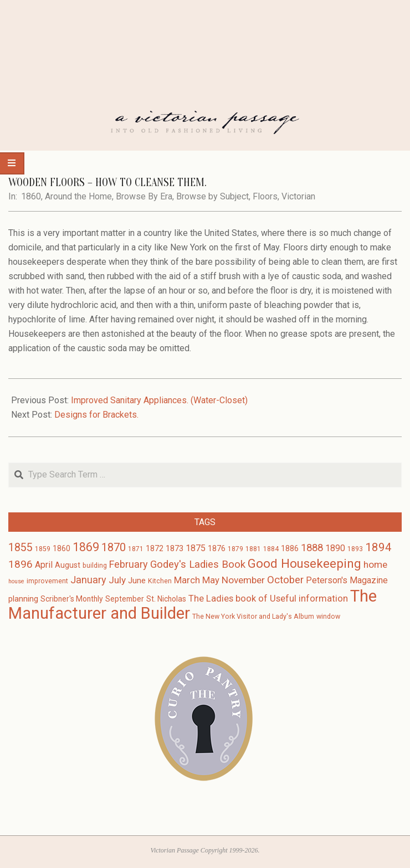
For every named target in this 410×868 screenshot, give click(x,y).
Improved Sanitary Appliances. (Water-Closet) (159, 400)
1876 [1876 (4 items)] (217, 548)
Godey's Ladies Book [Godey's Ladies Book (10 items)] (198, 564)
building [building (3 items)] (95, 566)
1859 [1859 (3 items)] (43, 549)
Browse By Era (144, 196)
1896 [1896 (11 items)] (20, 564)
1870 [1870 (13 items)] (114, 547)
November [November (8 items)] (243, 580)
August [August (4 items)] (68, 565)
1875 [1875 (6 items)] (196, 548)
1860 (31, 196)
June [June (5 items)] (137, 581)
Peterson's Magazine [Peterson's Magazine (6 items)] (347, 580)
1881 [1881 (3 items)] (253, 549)
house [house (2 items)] (16, 581)
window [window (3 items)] (328, 617)
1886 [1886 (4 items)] (290, 548)
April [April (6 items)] (44, 565)
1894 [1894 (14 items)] (378, 547)
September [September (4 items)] (125, 599)
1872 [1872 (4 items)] (155, 548)
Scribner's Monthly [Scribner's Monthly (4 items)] (72, 599)
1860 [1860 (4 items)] (61, 548)
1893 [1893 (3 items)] (355, 549)
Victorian (298, 196)
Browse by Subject (212, 196)
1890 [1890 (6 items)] (335, 548)
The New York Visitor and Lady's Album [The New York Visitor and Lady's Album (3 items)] (253, 617)
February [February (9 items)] (129, 564)
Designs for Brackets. (96, 415)
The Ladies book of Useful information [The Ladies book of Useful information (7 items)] (268, 599)
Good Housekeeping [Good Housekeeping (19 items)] (304, 563)
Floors (265, 196)
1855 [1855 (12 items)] (20, 548)
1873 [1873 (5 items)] (175, 548)
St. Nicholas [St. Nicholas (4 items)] (166, 599)
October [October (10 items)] (285, 580)
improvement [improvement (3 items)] (47, 581)
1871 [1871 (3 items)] (136, 549)
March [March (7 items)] (187, 580)
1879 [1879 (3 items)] (235, 549)
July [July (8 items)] (117, 580)
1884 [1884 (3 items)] (271, 549)
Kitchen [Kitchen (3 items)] (160, 581)
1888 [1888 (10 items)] (312, 548)
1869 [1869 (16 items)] (86, 547)
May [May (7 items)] (211, 580)
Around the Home (78, 196)
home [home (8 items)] (375, 564)
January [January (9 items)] (88, 580)
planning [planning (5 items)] (23, 599)
